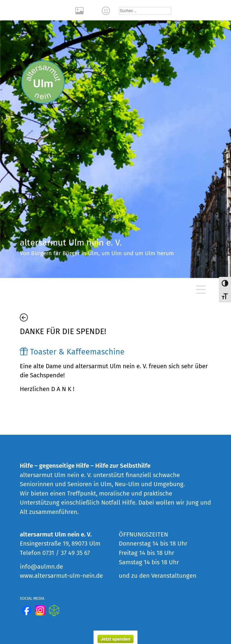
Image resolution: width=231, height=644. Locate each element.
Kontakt (107, 10)
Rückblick (80, 10)
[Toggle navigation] (201, 290)
